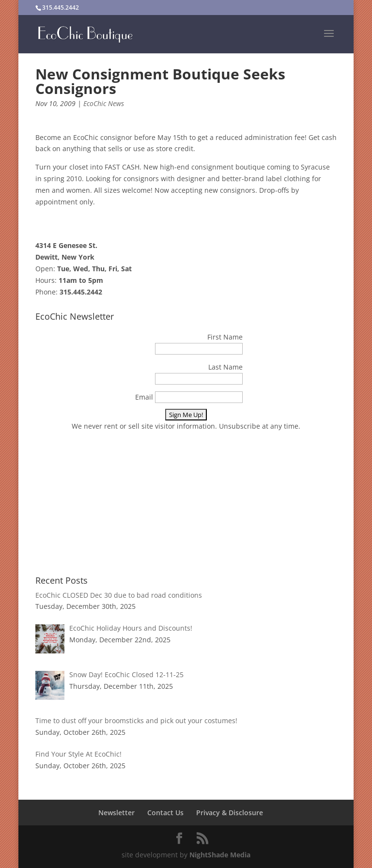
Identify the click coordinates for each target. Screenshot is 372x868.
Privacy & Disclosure (230, 813)
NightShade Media (220, 855)
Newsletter (116, 813)
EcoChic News (104, 103)
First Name (225, 337)
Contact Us (165, 813)
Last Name (225, 367)
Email (144, 397)
